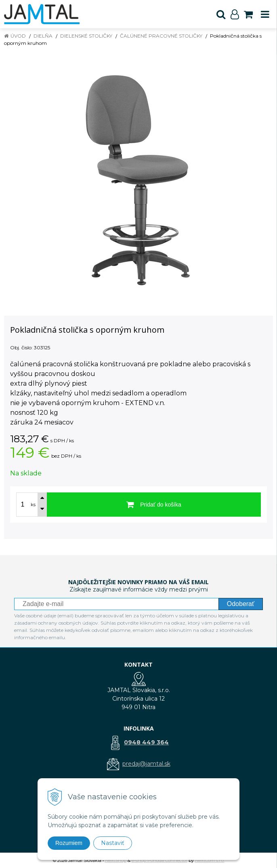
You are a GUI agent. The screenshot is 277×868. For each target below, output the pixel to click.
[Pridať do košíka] (154, 505)
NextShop (116, 860)
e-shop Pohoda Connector (159, 860)
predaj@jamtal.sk (146, 764)
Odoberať (241, 604)
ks (33, 505)
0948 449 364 (146, 742)
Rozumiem (69, 843)
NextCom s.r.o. (210, 860)
